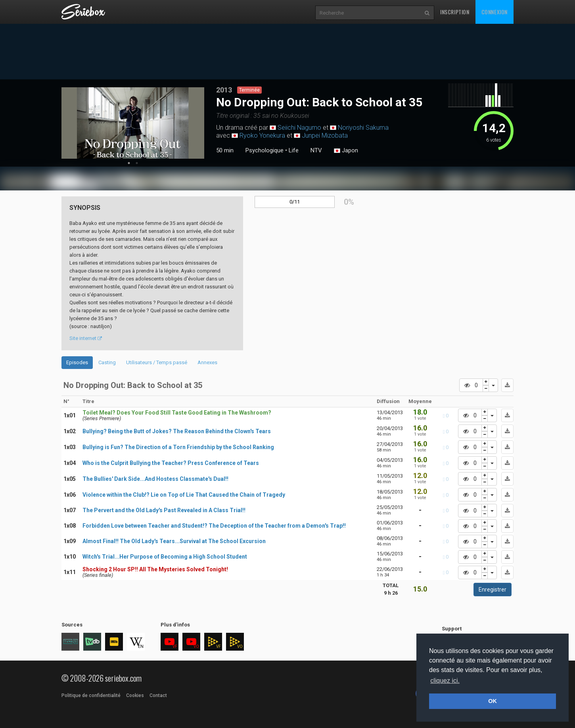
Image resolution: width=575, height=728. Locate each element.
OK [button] (493, 701)
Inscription (455, 12)
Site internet (86, 338)
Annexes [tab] (207, 362)
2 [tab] (137, 163)
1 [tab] (129, 163)
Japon (346, 151)
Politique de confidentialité (91, 695)
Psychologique (264, 150)
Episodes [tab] (77, 362)
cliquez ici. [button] (445, 681)
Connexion (494, 12)
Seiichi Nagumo (299, 128)
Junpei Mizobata (325, 135)
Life (294, 150)
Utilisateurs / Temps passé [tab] (157, 362)
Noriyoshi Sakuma (363, 128)
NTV (316, 150)
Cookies (135, 695)
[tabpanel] (133, 123)
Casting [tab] (107, 362)
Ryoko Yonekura (262, 135)
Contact (158, 695)
